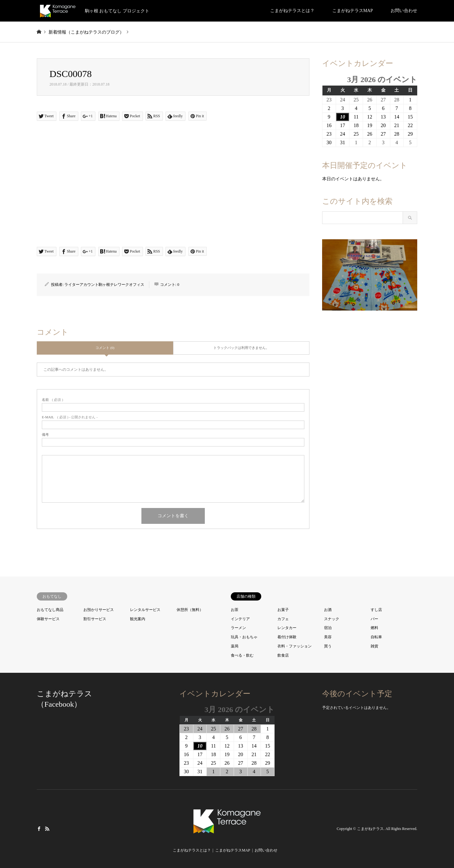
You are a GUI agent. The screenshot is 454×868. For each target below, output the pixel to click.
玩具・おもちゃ (244, 637)
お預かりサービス (99, 610)
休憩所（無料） (190, 610)
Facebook (39, 828)
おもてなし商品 (50, 610)
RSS (47, 828)
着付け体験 (287, 637)
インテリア (240, 619)
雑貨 (374, 646)
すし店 (376, 610)
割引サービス (95, 619)
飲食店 (283, 655)
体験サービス (48, 619)
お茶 (235, 610)
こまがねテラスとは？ (292, 11)
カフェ (283, 619)
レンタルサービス (145, 610)
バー (374, 619)
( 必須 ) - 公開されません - (70, 417)
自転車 (376, 637)
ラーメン (238, 628)
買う (328, 646)
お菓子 (283, 610)
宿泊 (328, 628)
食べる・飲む (242, 655)
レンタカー (287, 628)
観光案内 (138, 619)
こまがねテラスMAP (353, 11)
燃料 (374, 628)
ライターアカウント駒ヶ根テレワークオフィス (104, 285)
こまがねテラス (370, 829)
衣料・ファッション (295, 646)
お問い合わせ (404, 11)
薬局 (235, 646)
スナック (332, 619)
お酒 (328, 610)
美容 (328, 637)
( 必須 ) (52, 400)
